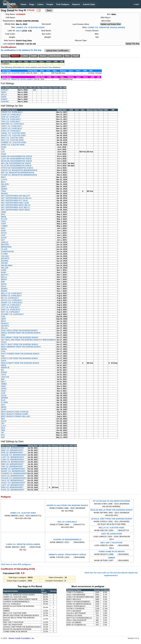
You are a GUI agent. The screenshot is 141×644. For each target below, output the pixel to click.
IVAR (3, 235)
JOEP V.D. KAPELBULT (11, 305)
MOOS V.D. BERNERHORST (13, 462)
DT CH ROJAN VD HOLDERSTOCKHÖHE (111, 501)
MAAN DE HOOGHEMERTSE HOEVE (17, 161)
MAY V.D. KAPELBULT (11, 312)
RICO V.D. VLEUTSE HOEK (12, 140)
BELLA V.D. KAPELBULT (12, 293)
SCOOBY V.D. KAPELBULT (12, 314)
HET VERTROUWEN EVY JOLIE (14, 200)
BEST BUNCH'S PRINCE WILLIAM (15, 416)
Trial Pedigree (63, 4)
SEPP (4, 319)
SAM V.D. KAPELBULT (11, 117)
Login (136, 4)
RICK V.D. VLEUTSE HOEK (12, 138)
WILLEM (5, 268)
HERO (4, 92)
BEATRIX (5, 245)
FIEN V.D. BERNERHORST (12, 453)
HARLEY (5, 90)
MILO (3, 182)
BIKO (3, 177)
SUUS (4, 361)
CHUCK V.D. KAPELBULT (12, 112)
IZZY (3, 240)
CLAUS (4, 249)
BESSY (4, 279)
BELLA (4, 277)
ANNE (4, 270)
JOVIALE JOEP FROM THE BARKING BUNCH (112, 519)
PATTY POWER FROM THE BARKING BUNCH (20, 354)
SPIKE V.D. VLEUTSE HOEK (13, 145)
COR (3, 393)
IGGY (3, 228)
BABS (4, 147)
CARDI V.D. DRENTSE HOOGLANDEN (106, 27)
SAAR (4, 409)
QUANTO (5, 326)
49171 (19, 31)
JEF (3, 423)
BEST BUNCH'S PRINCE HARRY (15, 414)
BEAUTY (5, 275)
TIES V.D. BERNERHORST (12, 467)
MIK (3, 379)
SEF (3, 356)
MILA (3, 382)
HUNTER (5, 102)
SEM (3, 430)
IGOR (3, 231)
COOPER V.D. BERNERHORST (14, 473)
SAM (3, 317)
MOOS (4, 349)
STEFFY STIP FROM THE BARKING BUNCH (20, 358)
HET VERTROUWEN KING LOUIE (15, 203)
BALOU (4, 328)
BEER (4, 365)
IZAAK (4, 238)
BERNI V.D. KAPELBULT (11, 296)
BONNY (4, 289)
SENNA (4, 189)
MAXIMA (5, 261)
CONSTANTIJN (7, 252)
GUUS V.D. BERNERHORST (13, 476)
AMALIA (5, 242)
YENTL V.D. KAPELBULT (12, 126)
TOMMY (5, 226)
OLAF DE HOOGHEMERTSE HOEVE (16, 166)
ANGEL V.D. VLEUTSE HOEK (13, 133)
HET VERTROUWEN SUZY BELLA (15, 207)
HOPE (4, 97)
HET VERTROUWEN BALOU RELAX (16, 198)
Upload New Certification (57, 51)
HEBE (4, 212)
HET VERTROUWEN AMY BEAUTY (16, 196)
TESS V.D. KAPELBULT (11, 119)
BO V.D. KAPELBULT (10, 298)
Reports (76, 4)
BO (3, 370)
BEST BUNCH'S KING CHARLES (15, 412)
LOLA (4, 426)
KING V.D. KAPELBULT (11, 310)
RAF (3, 435)
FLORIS (5, 254)
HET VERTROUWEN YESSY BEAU (16, 210)
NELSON (5, 184)
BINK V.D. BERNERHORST (12, 450)
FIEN (3, 335)
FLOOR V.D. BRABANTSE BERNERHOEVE (19, 175)
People (50, 4)
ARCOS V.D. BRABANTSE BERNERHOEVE (19, 170)
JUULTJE (5, 377)
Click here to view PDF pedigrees (16, 564)
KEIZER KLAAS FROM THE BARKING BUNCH (67, 505)
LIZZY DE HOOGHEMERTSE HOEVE (16, 159)
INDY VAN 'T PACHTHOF (112, 543)
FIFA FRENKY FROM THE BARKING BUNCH (20, 337)
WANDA (5, 193)
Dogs (32, 4)
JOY (3, 149)
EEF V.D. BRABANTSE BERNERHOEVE (18, 173)
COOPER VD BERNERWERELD (67, 540)
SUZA (4, 391)
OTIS (3, 351)
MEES (4, 407)
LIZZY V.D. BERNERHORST (13, 485)
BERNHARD (6, 247)
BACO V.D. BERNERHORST (13, 448)
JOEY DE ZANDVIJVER (112, 534)
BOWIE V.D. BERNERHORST (13, 469)
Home (24, 4)
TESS (4, 221)
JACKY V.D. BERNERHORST (13, 483)
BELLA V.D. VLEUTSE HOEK (112, 528)
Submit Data (89, 4)
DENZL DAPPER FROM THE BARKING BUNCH (21, 333)
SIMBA (4, 384)
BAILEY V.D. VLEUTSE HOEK (14, 135)
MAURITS (5, 258)
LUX (3, 152)
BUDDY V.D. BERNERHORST (13, 471)
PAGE (4, 154)
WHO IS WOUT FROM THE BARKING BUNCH (20, 363)
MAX (3, 214)
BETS (4, 321)
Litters (40, 4)
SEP (3, 437)
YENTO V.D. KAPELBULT (12, 128)
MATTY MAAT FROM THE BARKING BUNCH (20, 344)
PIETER (4, 263)
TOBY (4, 224)
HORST (4, 99)
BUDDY (4, 291)
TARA (4, 191)
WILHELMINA (7, 265)
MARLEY (5, 324)
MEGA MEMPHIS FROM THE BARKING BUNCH (21, 347)
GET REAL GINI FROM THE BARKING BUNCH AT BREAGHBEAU (28, 340)
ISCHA (4, 233)
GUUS (4, 342)
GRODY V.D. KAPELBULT (12, 303)
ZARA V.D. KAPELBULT (11, 131)
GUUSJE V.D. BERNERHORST (14, 455)
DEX (3, 419)
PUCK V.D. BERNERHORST (13, 490)
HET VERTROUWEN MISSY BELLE (16, 205)
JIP (3, 433)
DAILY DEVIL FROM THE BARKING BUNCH (19, 330)
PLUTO (4, 219)
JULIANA (5, 256)
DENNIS (5, 398)
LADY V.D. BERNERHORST (13, 457)
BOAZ (4, 286)
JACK (4, 375)
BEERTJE (5, 368)
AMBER (111, 558)
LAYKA (4, 180)
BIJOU (4, 284)
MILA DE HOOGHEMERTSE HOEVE (16, 163)
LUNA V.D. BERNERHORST (13, 460)
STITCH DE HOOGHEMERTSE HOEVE (17, 168)
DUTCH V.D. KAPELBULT (12, 300)
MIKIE (4, 217)
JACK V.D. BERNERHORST (13, 480)
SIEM (3, 386)
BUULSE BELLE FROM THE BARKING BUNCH (112, 510)
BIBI (3, 282)
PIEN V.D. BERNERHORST (12, 464)
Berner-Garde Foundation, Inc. (22, 638)
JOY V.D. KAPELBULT (10, 307)
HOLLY (4, 95)
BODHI (4, 372)
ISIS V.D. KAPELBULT (67, 522)
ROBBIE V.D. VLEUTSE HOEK (14, 142)
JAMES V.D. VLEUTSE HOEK (30, 27)
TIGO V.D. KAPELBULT (11, 121)
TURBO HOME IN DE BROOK (112, 552)
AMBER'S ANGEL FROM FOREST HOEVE (67, 555)
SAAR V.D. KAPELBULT (11, 115)
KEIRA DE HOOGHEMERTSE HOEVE (17, 156)
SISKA (4, 389)
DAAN (4, 395)
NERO (4, 187)
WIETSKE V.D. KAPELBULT (13, 124)
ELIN (3, 400)
